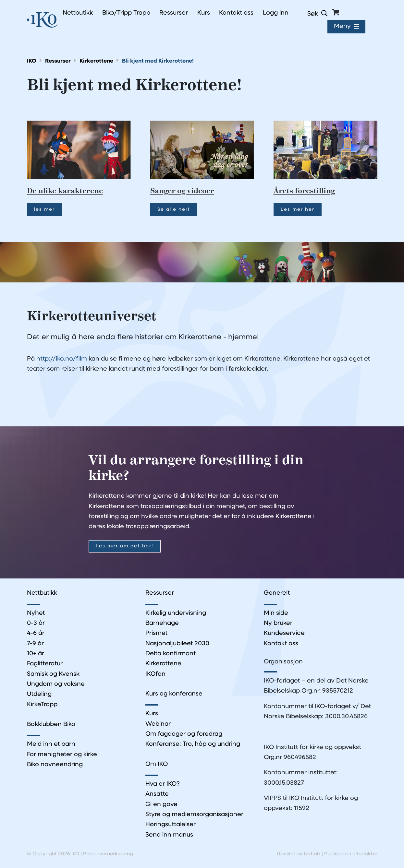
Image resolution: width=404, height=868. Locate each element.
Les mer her (298, 210)
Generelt (277, 593)
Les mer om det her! (125, 546)
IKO (32, 61)
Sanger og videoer (182, 191)
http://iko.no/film (62, 359)
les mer (44, 210)
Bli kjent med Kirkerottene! (158, 61)
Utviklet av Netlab (299, 854)
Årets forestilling (304, 191)
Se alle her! (174, 210)
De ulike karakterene (65, 191)
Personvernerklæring (108, 854)
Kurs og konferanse (174, 694)
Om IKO (157, 764)
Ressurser (58, 61)
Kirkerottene (96, 61)
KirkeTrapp (42, 705)
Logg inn (276, 13)
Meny (342, 26)
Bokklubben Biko (51, 725)
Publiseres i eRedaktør (351, 854)
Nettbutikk (42, 593)
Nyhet (36, 613)
